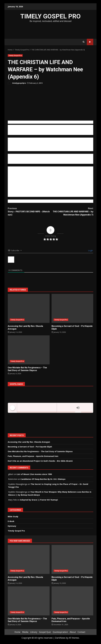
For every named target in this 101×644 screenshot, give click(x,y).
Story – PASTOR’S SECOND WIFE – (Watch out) (29, 211)
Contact (81, 632)
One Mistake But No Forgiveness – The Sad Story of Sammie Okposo (29, 350)
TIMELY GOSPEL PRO (50, 16)
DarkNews (60, 638)
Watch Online (90, 42)
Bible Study (13, 517)
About (73, 632)
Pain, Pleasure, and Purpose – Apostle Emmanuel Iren (33, 456)
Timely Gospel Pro (15, 55)
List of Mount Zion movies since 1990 (34, 474)
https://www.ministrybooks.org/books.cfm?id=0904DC (34, 201)
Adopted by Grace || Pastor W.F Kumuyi (39, 500)
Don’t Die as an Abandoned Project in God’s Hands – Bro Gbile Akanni (40, 461)
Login (90, 250)
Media (25, 632)
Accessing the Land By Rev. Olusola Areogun (29, 308)
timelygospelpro (17, 83)
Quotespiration (60, 632)
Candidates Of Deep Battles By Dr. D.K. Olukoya (43, 479)
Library (34, 632)
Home (17, 632)
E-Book (11, 521)
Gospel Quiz (45, 632)
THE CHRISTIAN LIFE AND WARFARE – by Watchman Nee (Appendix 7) (72, 211)
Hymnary (12, 526)
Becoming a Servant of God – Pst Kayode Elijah (72, 308)
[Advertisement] (50, 30)
